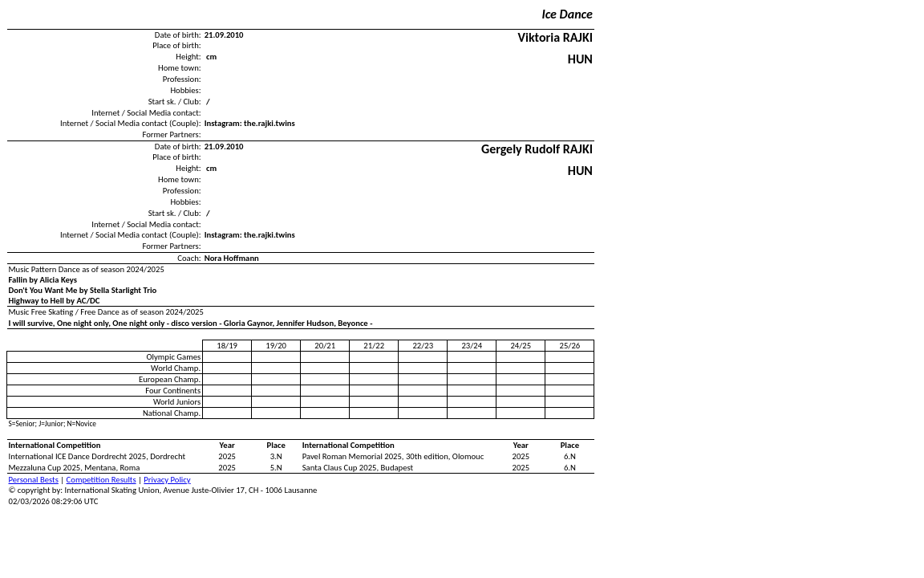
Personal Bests (34, 480)
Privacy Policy (167, 480)
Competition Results (101, 480)
